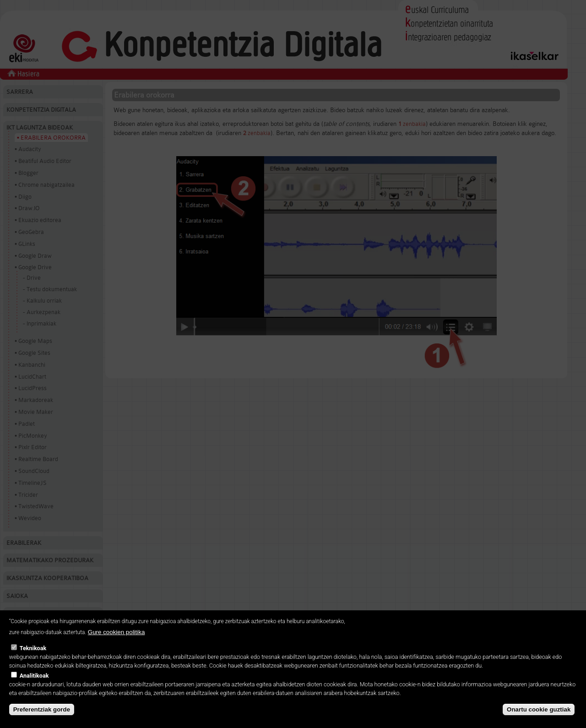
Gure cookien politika (116, 637)
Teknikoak (33, 653)
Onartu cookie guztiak (539, 714)
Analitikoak (34, 680)
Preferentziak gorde (42, 714)
